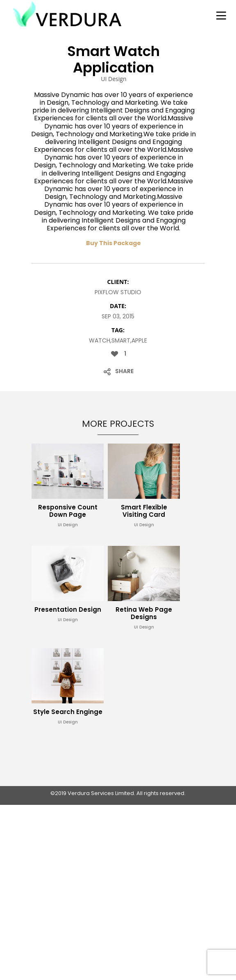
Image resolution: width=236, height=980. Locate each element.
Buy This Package (113, 243)
